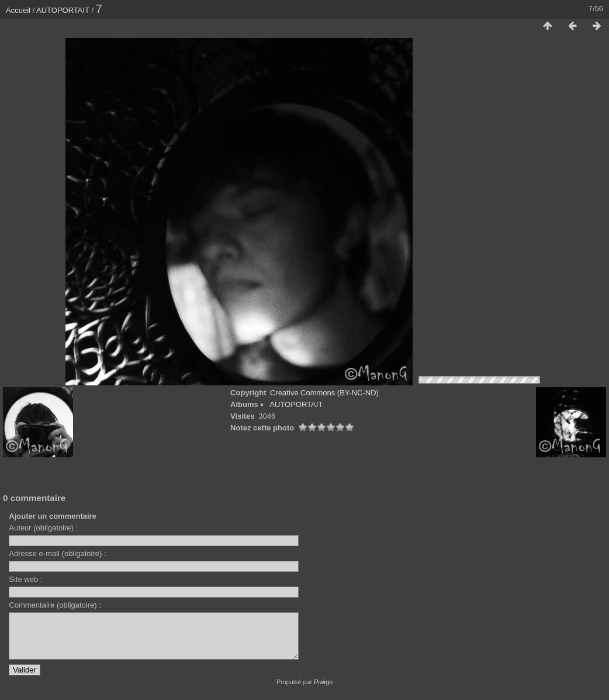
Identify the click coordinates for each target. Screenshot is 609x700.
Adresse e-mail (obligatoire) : (57, 554)
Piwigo (323, 691)
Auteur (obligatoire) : (43, 528)
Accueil (18, 10)
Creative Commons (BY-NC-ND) (324, 393)
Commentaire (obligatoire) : (55, 605)
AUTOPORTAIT (63, 10)
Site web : (25, 579)
